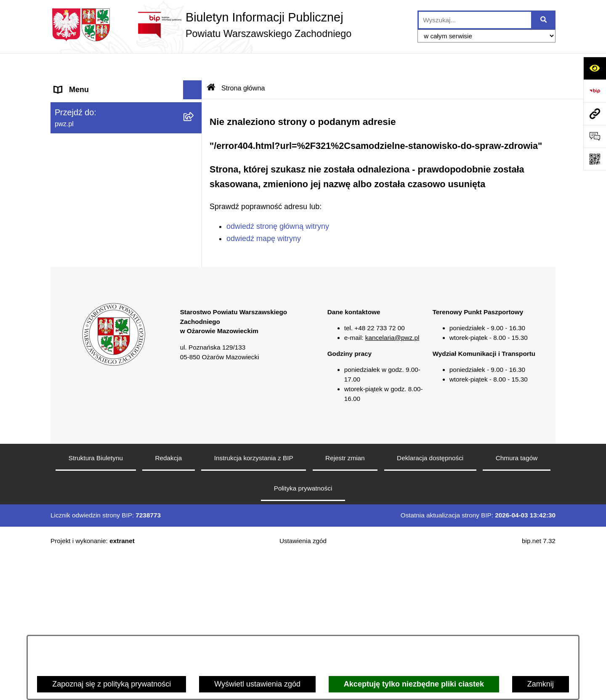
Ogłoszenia (73, 160)
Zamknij (541, 684)
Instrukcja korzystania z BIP (254, 602)
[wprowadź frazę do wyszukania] (475, 20)
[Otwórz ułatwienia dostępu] (595, 68)
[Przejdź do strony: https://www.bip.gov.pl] (595, 91)
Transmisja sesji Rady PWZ (101, 349)
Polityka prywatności (303, 632)
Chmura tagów (517, 602)
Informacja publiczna (89, 273)
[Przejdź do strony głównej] (201, 25)
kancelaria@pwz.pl (392, 482)
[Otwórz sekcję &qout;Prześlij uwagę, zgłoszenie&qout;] (595, 136)
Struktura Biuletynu (96, 602)
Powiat (66, 103)
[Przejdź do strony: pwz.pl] (595, 114)
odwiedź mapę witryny (264, 214)
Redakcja (169, 602)
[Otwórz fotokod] (595, 159)
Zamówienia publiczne (92, 179)
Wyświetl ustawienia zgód (257, 684)
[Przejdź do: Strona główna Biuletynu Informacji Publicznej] (211, 64)
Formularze (73, 330)
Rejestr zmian (345, 602)
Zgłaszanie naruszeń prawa (101, 217)
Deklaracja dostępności (430, 602)
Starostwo (71, 122)
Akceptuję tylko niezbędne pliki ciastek (414, 684)
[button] (194, 103)
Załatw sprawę (79, 141)
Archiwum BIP (78, 368)
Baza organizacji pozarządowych (109, 236)
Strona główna (78, 84)
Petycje (67, 292)
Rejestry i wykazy (84, 311)
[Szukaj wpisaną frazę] (544, 20)
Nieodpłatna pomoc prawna (100, 255)
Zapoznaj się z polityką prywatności (112, 684)
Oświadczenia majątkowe (97, 198)
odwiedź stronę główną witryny (278, 202)
